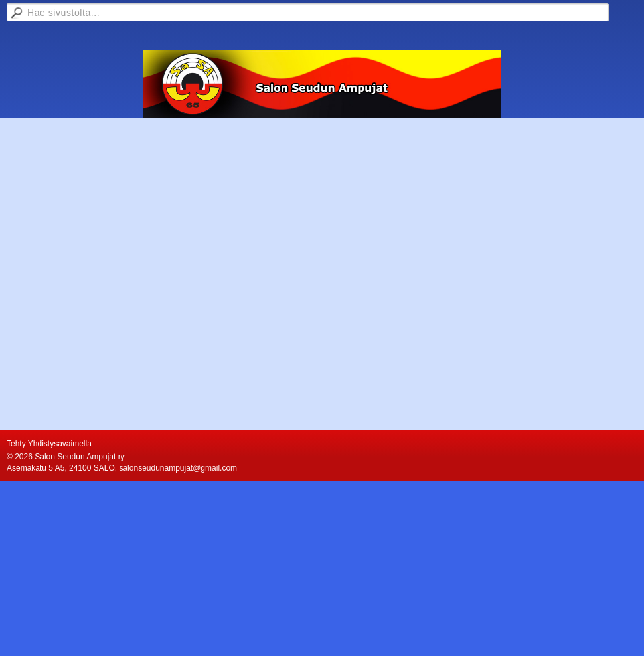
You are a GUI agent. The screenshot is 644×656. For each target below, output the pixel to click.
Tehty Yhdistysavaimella (49, 444)
